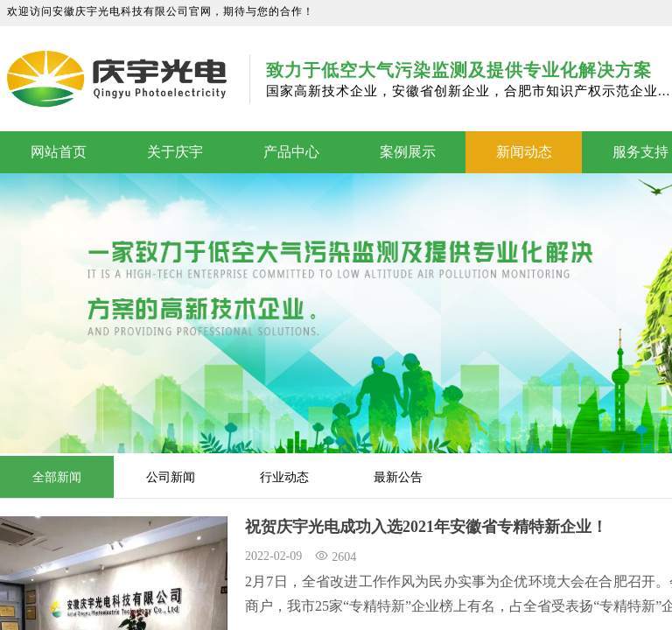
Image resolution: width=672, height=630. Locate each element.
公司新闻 (171, 477)
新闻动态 (524, 152)
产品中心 (291, 152)
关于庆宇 (175, 152)
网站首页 (59, 152)
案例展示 (408, 152)
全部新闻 (57, 477)
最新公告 (398, 477)
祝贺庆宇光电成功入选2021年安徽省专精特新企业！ (426, 527)
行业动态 (284, 477)
